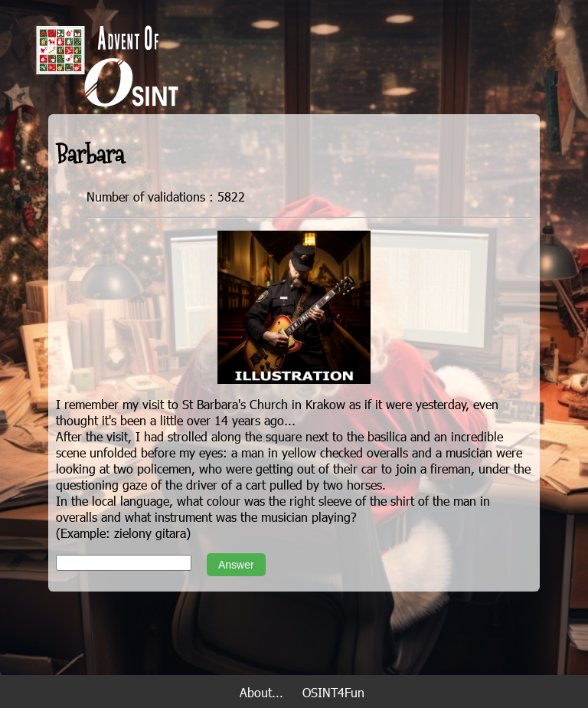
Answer (236, 565)
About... (261, 692)
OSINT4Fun (333, 692)
